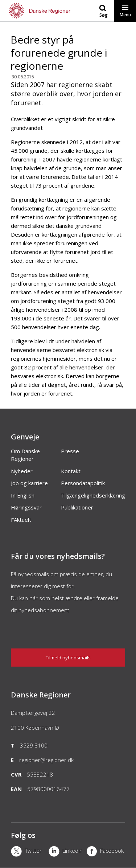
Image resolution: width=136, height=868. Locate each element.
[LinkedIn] (67, 852)
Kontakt (71, 471)
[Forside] (34, 11)
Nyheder (22, 471)
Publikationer (77, 507)
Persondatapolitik (83, 483)
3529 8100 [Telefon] (34, 745)
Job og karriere (29, 483)
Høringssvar (26, 507)
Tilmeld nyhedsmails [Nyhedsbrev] (68, 658)
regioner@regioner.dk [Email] (46, 760)
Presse (70, 451)
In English (23, 495)
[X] (30, 852)
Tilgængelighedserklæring (93, 495)
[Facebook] (105, 852)
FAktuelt (21, 520)
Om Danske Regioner (25, 455)
